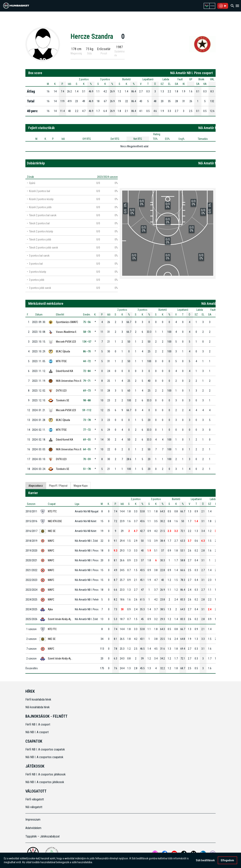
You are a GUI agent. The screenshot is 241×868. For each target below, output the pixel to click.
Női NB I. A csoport (37, 732)
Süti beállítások (205, 860)
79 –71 (87, 381)
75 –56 (87, 322)
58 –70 (87, 332)
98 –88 (87, 400)
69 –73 (87, 391)
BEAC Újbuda (63, 351)
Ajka (50, 609)
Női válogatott (34, 807)
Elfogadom (227, 860)
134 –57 (87, 342)
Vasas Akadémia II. (66, 332)
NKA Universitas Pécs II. (69, 381)
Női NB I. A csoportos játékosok (45, 782)
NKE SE (52, 531)
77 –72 (87, 430)
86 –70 (87, 351)
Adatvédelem (33, 828)
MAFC (51, 541)
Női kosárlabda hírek (38, 707)
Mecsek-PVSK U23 (66, 342)
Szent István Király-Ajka (61, 619)
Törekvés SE (63, 400)
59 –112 (87, 410)
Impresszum (33, 820)
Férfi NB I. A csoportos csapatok (45, 749)
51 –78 (87, 469)
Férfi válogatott (35, 799)
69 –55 (87, 440)
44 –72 (87, 361)
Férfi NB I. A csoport (38, 724)
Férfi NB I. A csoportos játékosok (45, 774)
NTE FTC (52, 511)
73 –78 (87, 420)
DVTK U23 (61, 391)
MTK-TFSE (61, 361)
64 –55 (87, 449)
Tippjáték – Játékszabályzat (43, 836)
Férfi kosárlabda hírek (38, 699)
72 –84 (87, 371)
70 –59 (87, 459)
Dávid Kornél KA (65, 371)
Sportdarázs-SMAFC (67, 322)
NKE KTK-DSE (55, 521)
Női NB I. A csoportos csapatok (45, 757)
